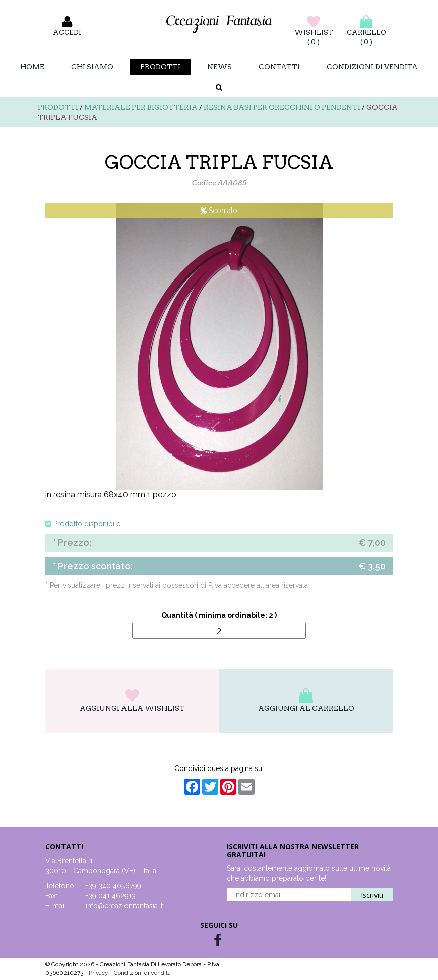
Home (32, 67)
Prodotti (160, 67)
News (220, 67)
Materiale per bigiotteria (141, 107)
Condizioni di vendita (372, 67)
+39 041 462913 (111, 896)
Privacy (99, 973)
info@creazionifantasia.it (124, 906)
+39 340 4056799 (113, 886)
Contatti (279, 67)
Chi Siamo (92, 67)
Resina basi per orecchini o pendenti (282, 107)
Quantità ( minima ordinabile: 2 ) (219, 615)
